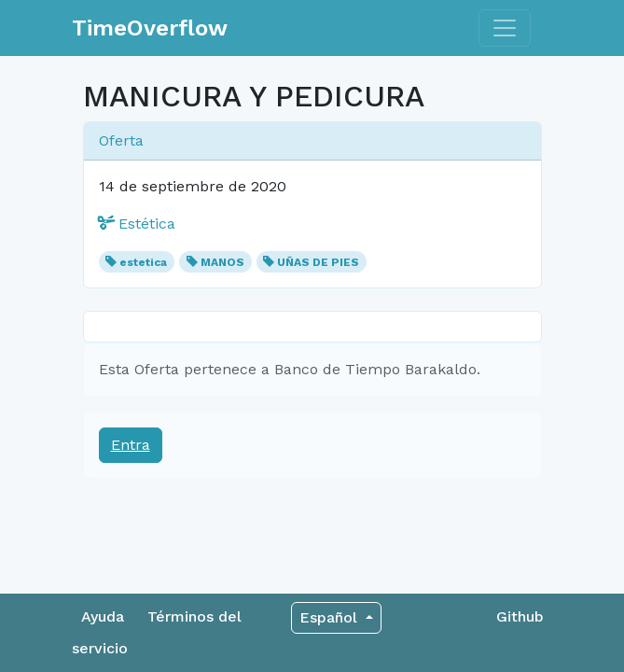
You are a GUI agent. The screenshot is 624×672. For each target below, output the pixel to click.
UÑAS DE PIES (318, 262)
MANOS (222, 262)
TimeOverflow (150, 28)
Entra (131, 445)
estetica (143, 262)
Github (520, 616)
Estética (137, 224)
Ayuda (103, 616)
